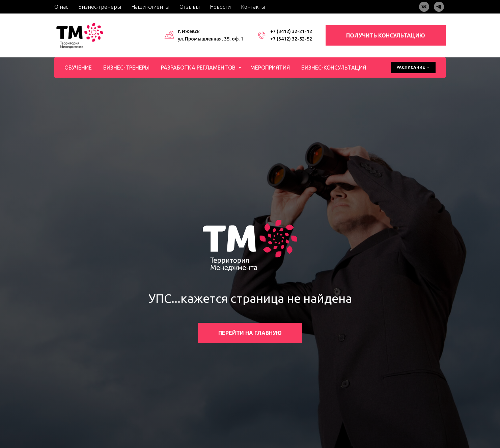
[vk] (424, 7)
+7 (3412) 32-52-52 (291, 39)
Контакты (253, 7)
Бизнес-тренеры (100, 7)
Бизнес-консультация (334, 68)
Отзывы (190, 7)
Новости (220, 7)
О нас (61, 7)
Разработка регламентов (199, 68)
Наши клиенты (150, 7)
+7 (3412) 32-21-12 (291, 31)
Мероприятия (270, 68)
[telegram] (439, 7)
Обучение (78, 68)
